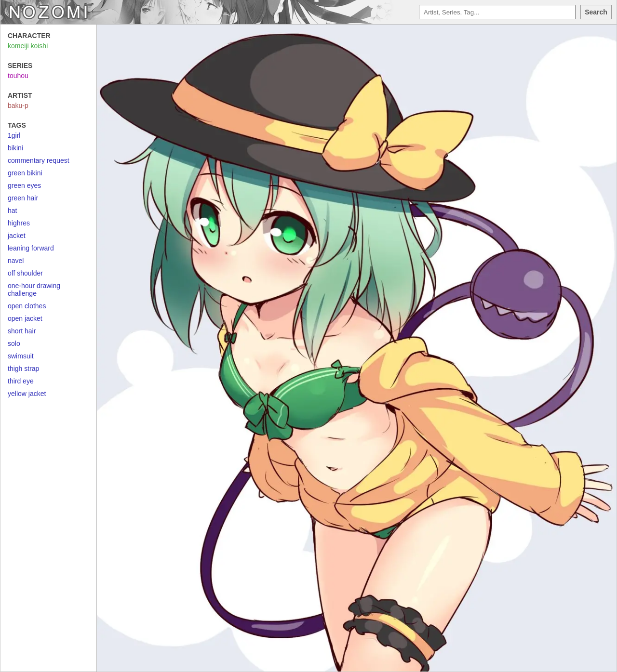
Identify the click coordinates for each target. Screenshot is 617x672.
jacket (17, 236)
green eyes (24, 185)
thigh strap (23, 369)
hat (12, 211)
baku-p (18, 105)
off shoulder (25, 273)
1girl (14, 135)
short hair (22, 331)
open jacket (25, 318)
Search (596, 12)
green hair (23, 198)
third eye (21, 381)
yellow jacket (27, 394)
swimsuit (21, 356)
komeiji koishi (28, 46)
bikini (15, 148)
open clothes (27, 306)
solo (14, 343)
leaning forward (31, 248)
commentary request (39, 160)
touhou (18, 76)
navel (16, 261)
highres (19, 223)
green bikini (25, 173)
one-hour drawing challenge (34, 290)
